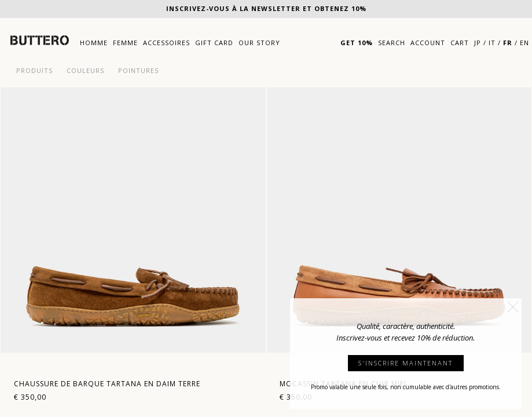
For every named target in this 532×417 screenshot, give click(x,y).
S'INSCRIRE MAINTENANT (406, 363)
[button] (513, 307)
